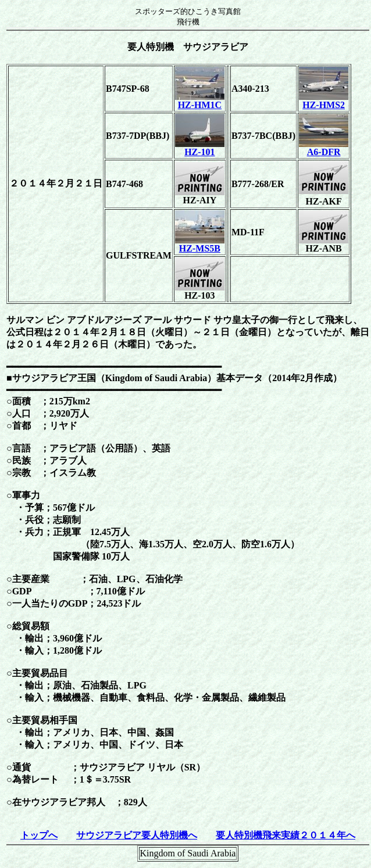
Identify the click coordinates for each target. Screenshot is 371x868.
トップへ (39, 835)
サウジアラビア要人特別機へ (137, 835)
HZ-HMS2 (324, 101)
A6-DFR (324, 148)
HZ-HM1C (200, 101)
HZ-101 (200, 148)
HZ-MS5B (200, 244)
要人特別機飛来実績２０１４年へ (286, 835)
